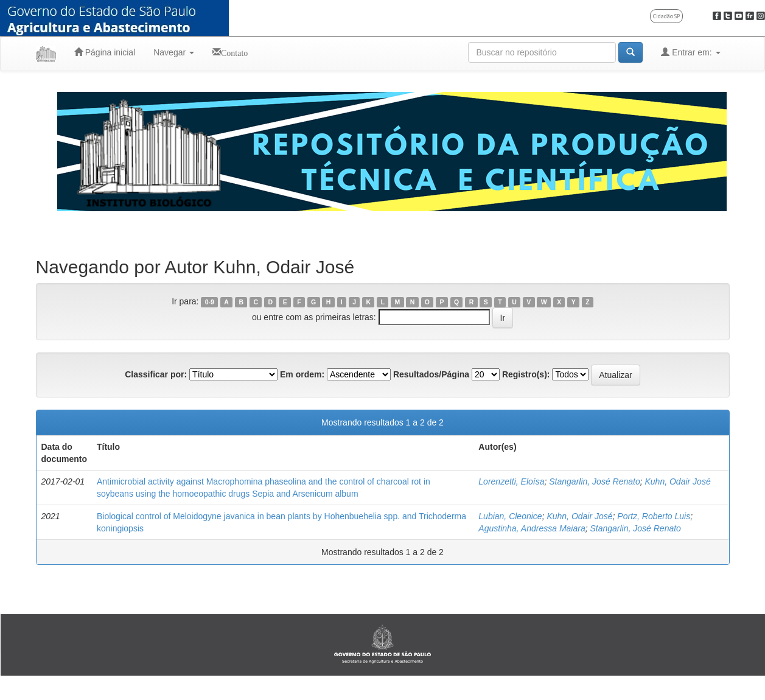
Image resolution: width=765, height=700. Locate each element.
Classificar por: (156, 374)
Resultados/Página (431, 374)
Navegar (174, 52)
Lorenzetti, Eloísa (511, 481)
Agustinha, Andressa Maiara (532, 528)
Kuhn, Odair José (678, 481)
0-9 (210, 302)
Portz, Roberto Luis (654, 516)
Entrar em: (690, 52)
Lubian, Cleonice (510, 516)
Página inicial (105, 52)
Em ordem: (302, 374)
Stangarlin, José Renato (594, 481)
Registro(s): (526, 374)
